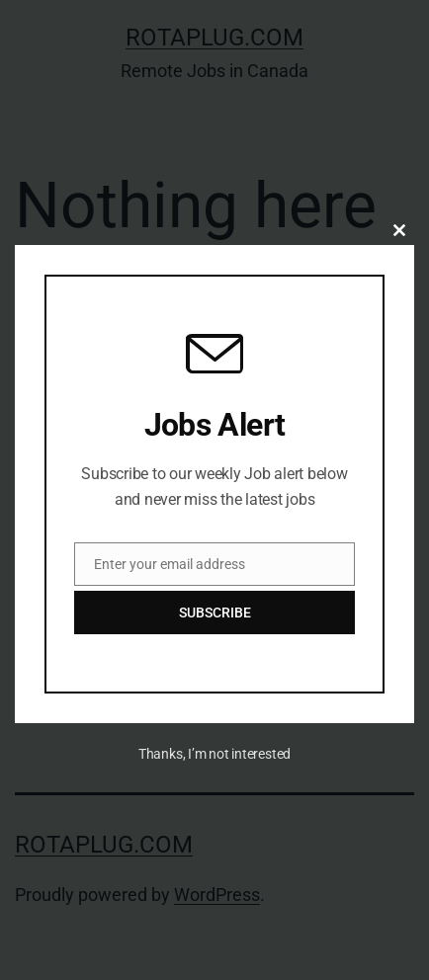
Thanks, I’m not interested (214, 754)
